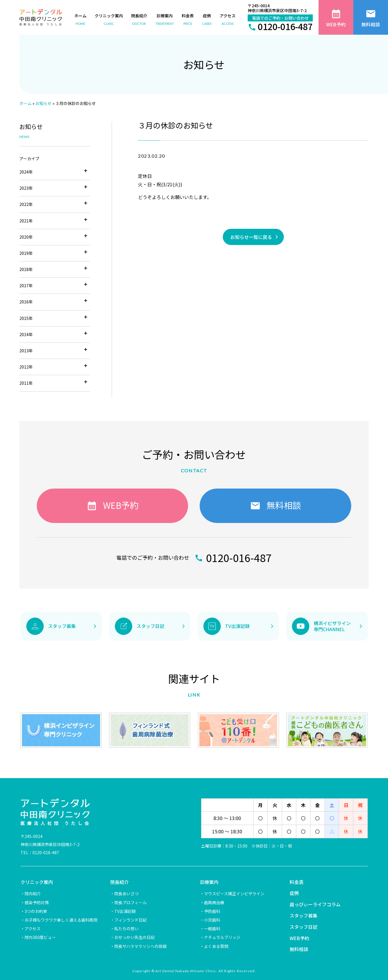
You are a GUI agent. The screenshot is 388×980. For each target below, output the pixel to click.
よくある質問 (216, 946)
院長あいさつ (126, 894)
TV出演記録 (125, 911)
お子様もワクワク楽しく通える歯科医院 (61, 920)
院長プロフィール (130, 902)
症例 (294, 893)
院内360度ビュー (40, 937)
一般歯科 (212, 929)
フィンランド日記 (130, 920)
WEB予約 (299, 938)
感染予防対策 (37, 902)
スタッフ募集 (304, 915)
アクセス (33, 929)
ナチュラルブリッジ (222, 937)
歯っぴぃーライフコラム (315, 904)
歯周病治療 (214, 902)
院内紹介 (33, 894)
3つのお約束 (36, 911)
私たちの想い (126, 929)
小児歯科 (212, 920)
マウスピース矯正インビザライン (234, 894)
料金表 (297, 882)
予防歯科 (212, 911)
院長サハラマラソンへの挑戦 (140, 946)
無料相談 (299, 949)
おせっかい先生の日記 (135, 937)
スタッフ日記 (304, 927)
